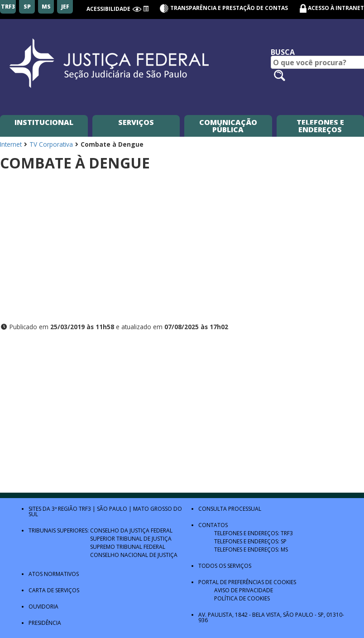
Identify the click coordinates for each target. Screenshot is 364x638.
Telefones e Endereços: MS (251, 549)
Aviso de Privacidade (244, 590)
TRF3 (85, 509)
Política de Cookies (242, 598)
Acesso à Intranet (336, 8)
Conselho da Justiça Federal (131, 530)
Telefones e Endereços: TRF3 (254, 533)
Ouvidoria (43, 607)
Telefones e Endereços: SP (250, 541)
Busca (283, 52)
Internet (11, 144)
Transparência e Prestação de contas (224, 8)
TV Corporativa (51, 144)
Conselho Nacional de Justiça (134, 555)
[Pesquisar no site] (280, 75)
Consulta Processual (230, 509)
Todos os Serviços (225, 566)
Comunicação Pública (228, 126)
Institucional (44, 122)
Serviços (136, 122)
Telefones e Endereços (320, 126)
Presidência (45, 623)
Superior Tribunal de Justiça (131, 539)
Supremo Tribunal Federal (128, 547)
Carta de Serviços (54, 590)
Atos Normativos (54, 574)
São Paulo (112, 509)
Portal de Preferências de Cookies (247, 582)
